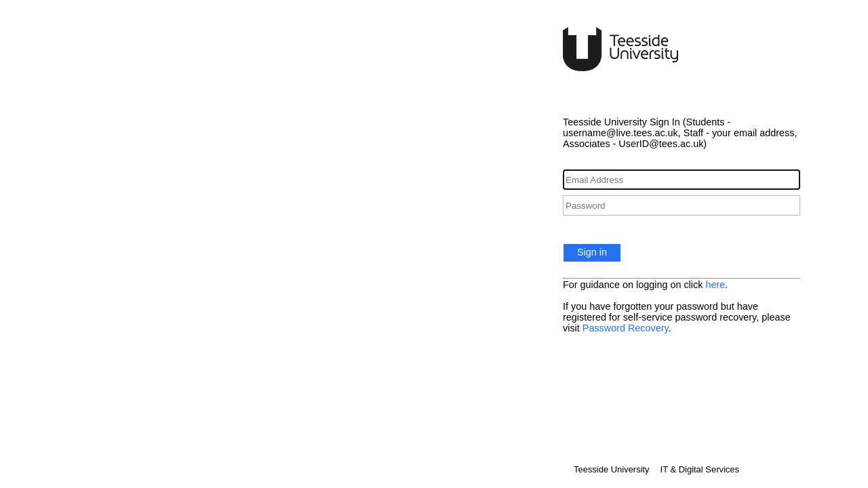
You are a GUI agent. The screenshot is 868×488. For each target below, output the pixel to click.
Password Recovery (626, 328)
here (715, 285)
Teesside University (612, 469)
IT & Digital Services (700, 469)
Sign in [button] (592, 252)
